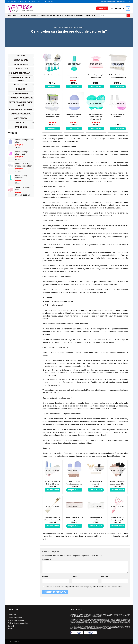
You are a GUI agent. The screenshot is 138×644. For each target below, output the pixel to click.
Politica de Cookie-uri (16, 620)
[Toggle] (33, 64)
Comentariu (47, 559)
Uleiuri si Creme (20, 64)
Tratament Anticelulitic (21, 98)
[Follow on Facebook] (129, 2)
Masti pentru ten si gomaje (21, 79)
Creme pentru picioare (21, 109)
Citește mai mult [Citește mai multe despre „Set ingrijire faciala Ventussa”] (118, 129)
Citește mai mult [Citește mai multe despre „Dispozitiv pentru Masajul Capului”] (117, 526)
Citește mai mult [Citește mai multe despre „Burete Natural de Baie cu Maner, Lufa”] (53, 526)
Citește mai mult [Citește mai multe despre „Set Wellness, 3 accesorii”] (96, 490)
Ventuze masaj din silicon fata (74, 76)
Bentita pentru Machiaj (96, 519)
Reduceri (91, 16)
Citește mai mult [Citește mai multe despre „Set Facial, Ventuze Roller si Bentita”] (53, 490)
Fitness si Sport (74, 16)
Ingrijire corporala (63, 28)
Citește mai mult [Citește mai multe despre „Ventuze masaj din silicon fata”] (74, 87)
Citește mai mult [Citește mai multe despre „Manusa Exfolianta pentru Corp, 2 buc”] (117, 490)
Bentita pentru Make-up (74, 519)
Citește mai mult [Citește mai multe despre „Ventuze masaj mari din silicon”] (74, 129)
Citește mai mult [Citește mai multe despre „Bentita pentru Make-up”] (74, 526)
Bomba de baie (21, 60)
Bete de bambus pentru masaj (21, 104)
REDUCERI (21, 89)
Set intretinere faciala (52, 75)
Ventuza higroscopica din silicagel (96, 76)
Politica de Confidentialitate (18, 623)
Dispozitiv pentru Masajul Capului (117, 519)
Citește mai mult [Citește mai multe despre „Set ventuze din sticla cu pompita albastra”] (118, 87)
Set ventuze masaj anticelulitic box (52, 116)
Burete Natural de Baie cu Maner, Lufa (53, 519)
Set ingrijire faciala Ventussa (118, 116)
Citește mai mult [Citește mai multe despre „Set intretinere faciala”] (52, 87)
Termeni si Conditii (15, 618)
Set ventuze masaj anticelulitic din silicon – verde (96, 117)
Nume (45, 577)
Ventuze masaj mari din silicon (74, 116)
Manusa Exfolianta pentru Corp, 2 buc (117, 483)
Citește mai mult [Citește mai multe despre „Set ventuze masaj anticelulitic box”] (52, 129)
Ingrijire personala (52, 16)
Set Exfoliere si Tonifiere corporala (74, 483)
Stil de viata (78, 28)
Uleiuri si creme (29, 16)
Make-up (21, 56)
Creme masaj (21, 118)
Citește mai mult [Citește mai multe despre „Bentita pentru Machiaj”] (96, 526)
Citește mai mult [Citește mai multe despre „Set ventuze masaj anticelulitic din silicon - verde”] (96, 129)
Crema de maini (21, 94)
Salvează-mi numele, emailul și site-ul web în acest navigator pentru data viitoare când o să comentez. (84, 587)
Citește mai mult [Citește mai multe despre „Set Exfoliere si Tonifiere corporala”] (74, 490)
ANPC (10, 629)
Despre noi (12, 615)
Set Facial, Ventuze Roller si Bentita (53, 483)
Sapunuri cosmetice (21, 114)
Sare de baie (21, 127)
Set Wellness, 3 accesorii (96, 483)
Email (74, 577)
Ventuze (13, 16)
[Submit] (128, 16)
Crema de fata (21, 69)
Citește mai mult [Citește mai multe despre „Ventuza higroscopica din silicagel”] (96, 87)
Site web (105, 577)
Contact (11, 626)
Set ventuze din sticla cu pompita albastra (118, 76)
